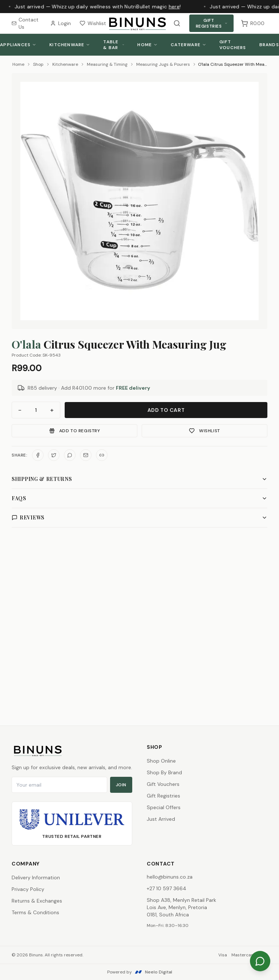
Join (121, 785)
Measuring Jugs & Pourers (163, 64)
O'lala (26, 344)
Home (147, 45)
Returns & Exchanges (37, 901)
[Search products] (177, 23)
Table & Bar (114, 45)
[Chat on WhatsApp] (260, 961)
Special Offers (164, 807)
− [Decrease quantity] (20, 410)
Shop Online (161, 761)
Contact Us (25, 23)
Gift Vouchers (233, 45)
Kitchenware (70, 45)
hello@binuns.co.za (170, 877)
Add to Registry (75, 431)
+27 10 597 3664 (167, 888)
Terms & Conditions (35, 912)
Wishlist (93, 23)
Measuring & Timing (107, 64)
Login (60, 23)
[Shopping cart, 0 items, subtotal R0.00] (253, 23)
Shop (38, 64)
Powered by (140, 972)
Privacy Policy (28, 889)
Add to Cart (166, 410)
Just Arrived (161, 819)
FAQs (139, 498)
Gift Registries (212, 23)
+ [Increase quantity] (52, 410)
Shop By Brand (164, 772)
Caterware (189, 45)
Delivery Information (36, 877)
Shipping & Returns (139, 479)
